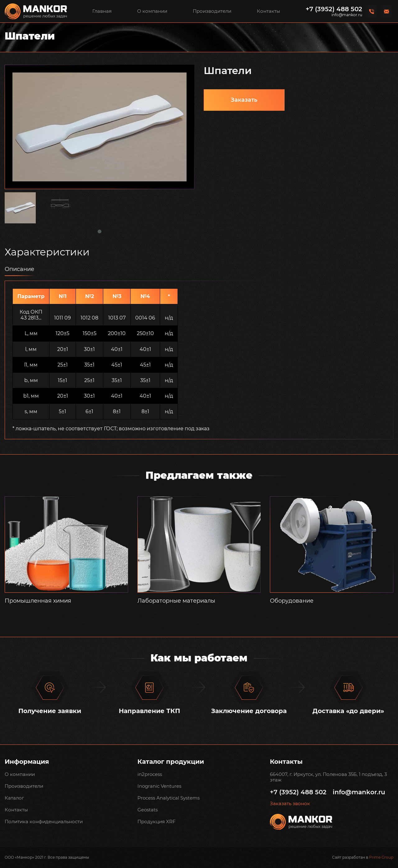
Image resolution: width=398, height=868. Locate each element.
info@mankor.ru (347, 15)
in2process (150, 774)
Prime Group (381, 857)
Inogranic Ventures (159, 786)
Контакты (268, 11)
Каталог (14, 798)
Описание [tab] (19, 269)
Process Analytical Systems (169, 798)
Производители (212, 11)
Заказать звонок (290, 804)
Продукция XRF (157, 821)
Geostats (148, 810)
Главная (102, 11)
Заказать (244, 100)
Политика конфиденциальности (44, 821)
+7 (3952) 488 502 (334, 9)
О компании (152, 11)
